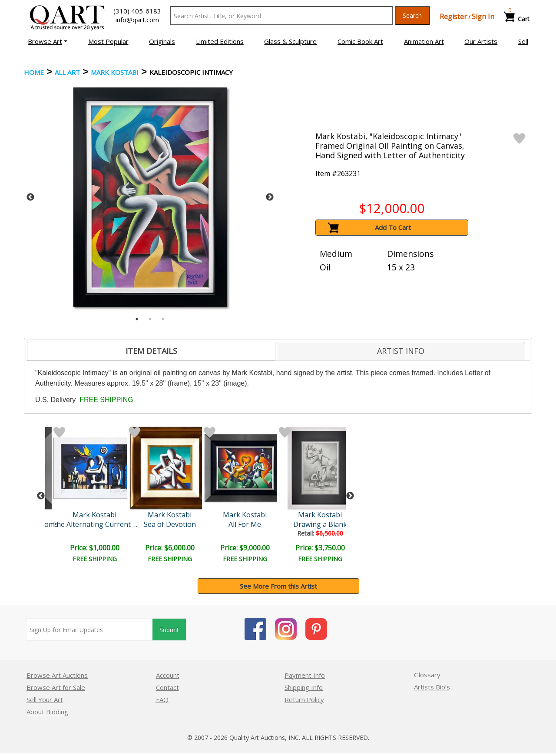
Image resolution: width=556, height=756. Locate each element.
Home (34, 72)
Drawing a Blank (320, 524)
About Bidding (47, 712)
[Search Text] (281, 16)
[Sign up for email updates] (89, 629)
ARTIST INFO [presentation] (401, 351)
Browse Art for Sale (56, 687)
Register (453, 17)
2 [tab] (150, 319)
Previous (30, 197)
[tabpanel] (150, 197)
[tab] (151, 351)
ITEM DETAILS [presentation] (151, 351)
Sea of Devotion (170, 524)
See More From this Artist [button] (278, 586)
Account (168, 675)
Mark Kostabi (115, 72)
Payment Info (305, 675)
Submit (169, 630)
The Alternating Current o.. (96, 524)
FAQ (162, 699)
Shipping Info (304, 687)
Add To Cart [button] (393, 227)
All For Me (245, 524)
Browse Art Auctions (57, 675)
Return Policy (304, 699)
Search (412, 15)
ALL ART (67, 72)
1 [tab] (137, 319)
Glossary (427, 675)
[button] (48, 41)
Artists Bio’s (432, 687)
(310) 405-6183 (137, 11)
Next (270, 197)
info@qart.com (137, 20)
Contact (167, 687)
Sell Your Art (45, 699)
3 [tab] (163, 319)
